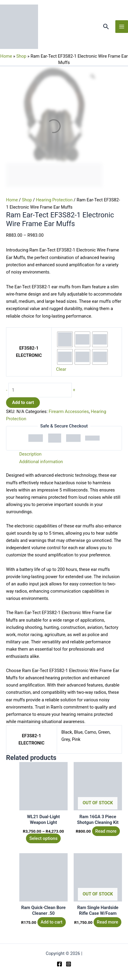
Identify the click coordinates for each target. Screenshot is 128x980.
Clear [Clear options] (61, 369)
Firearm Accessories (69, 412)
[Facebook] (59, 964)
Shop (21, 56)
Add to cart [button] (52, 922)
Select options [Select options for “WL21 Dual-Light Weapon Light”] (43, 838)
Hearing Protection (54, 200)
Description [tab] (30, 454)
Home (6, 56)
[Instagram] (69, 964)
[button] (106, 27)
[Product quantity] (40, 390)
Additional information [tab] (41, 462)
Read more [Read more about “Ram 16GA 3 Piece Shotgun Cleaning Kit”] (106, 831)
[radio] (65, 339)
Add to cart (23, 402)
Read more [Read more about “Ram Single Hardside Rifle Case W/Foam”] (107, 922)
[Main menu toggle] (122, 27)
